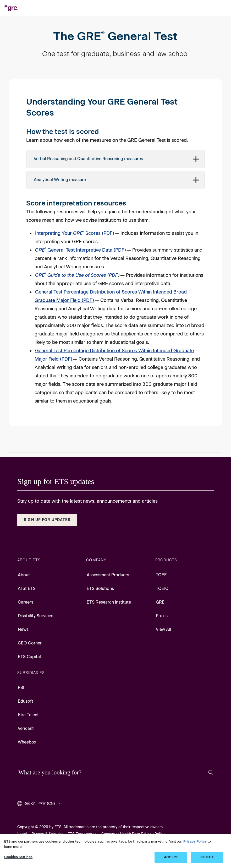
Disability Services (35, 616)
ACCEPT (171, 857)
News (23, 629)
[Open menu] (223, 8)
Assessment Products (108, 575)
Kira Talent (28, 715)
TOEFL (162, 575)
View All (163, 629)
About (24, 575)
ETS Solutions (100, 588)
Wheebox (27, 742)
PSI (21, 688)
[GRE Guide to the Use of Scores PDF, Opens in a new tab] (77, 275)
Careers (26, 602)
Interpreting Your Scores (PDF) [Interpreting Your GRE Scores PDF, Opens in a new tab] (75, 233)
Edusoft (26, 701)
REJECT (207, 857)
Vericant (26, 728)
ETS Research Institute (109, 602)
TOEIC (162, 588)
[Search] (211, 772)
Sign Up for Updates (47, 520)
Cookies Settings (18, 857)
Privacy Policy (195, 841)
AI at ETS (27, 588)
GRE (160, 602)
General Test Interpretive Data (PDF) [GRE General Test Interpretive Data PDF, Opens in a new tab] (81, 250)
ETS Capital (29, 657)
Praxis (162, 616)
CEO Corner (30, 643)
